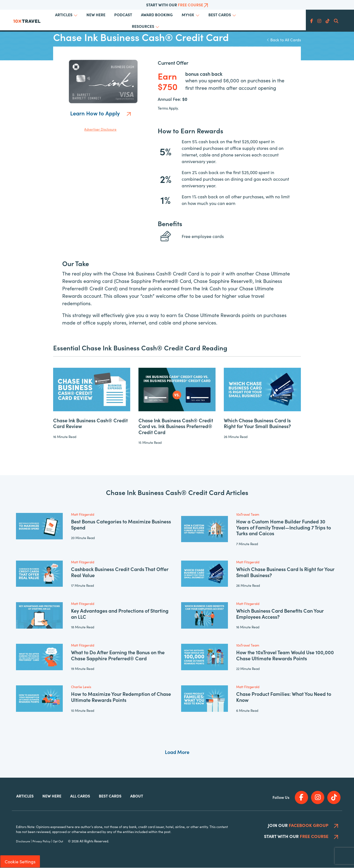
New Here (96, 15)
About (137, 796)
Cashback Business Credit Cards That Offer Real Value (120, 572)
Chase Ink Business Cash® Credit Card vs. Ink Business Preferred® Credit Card (176, 426)
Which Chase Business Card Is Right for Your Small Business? (257, 423)
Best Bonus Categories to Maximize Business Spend (121, 524)
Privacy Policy (41, 841)
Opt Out (58, 841)
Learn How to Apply (100, 113)
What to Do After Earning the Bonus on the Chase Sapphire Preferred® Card (118, 655)
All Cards (80, 796)
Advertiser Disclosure (100, 129)
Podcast (123, 15)
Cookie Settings (20, 862)
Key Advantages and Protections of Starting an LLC (120, 614)
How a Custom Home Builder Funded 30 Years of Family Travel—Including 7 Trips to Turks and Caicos (284, 527)
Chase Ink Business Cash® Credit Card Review (90, 423)
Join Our (303, 825)
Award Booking (157, 15)
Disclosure (23, 841)
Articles (64, 15)
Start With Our (177, 5)
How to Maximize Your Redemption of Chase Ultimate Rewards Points (121, 697)
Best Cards (220, 15)
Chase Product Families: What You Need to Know (284, 697)
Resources (143, 26)
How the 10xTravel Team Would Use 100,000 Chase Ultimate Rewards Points (285, 655)
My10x (188, 15)
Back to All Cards (284, 40)
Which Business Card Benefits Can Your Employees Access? (280, 614)
